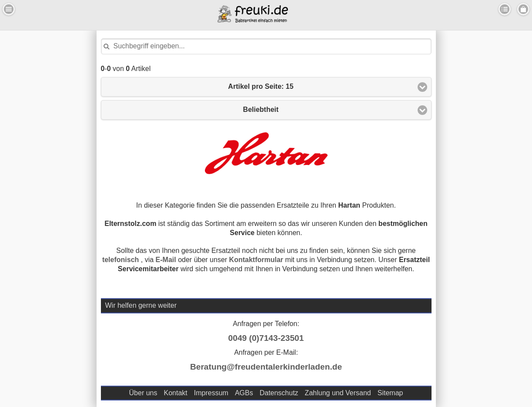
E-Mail (166, 260)
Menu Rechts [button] (523, 9)
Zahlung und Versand (338, 393)
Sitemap (390, 393)
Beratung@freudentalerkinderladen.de (266, 367)
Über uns (143, 393)
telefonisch (120, 260)
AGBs (244, 393)
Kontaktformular (256, 260)
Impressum (211, 393)
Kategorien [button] (505, 9)
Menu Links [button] (9, 9)
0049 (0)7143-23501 (266, 338)
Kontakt (175, 393)
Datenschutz (279, 393)
